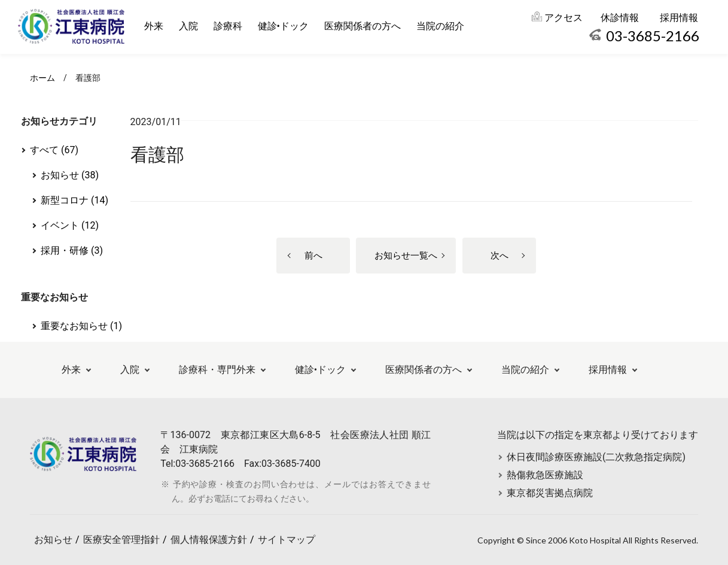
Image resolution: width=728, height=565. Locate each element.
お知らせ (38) (70, 175)
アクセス (563, 18)
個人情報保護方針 (209, 540)
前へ (313, 256)
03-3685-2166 (653, 36)
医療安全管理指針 (121, 540)
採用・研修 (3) (72, 250)
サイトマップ (287, 540)
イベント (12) (70, 225)
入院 (188, 26)
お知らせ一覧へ (406, 256)
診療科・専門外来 (217, 370)
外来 (154, 26)
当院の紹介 (440, 26)
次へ (499, 256)
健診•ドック (283, 26)
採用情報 (679, 18)
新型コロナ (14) (74, 200)
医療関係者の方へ (363, 26)
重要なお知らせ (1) (81, 326)
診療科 (228, 26)
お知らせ (53, 540)
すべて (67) (54, 150)
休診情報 (620, 18)
